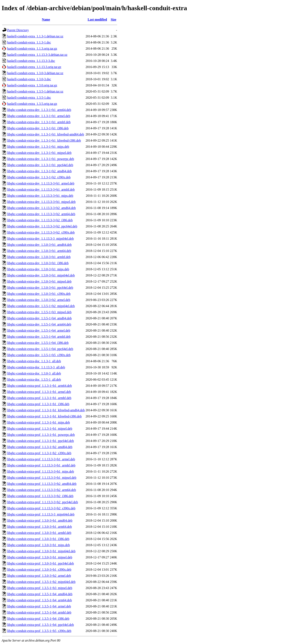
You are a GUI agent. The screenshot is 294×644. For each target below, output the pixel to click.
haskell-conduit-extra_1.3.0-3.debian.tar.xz (35, 73)
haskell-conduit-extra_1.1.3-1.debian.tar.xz (35, 36)
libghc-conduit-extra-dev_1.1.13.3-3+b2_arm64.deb (41, 214)
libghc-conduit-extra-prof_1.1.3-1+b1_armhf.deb (39, 398)
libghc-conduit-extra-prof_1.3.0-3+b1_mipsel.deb (40, 557)
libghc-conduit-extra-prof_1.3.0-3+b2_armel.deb (39, 576)
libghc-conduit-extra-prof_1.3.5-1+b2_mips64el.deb (41, 582)
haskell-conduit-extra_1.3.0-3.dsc (29, 79)
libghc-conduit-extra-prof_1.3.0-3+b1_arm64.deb (40, 527)
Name (46, 20)
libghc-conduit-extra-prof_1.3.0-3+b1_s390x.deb (39, 570)
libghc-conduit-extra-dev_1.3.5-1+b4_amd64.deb (39, 318)
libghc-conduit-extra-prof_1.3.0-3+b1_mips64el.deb (41, 551)
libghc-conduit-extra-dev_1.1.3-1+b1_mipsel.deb (39, 153)
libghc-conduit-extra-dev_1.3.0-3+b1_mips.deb (38, 269)
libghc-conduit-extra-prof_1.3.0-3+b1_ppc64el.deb (41, 563)
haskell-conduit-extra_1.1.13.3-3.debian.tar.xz (37, 55)
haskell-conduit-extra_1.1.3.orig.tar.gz (32, 49)
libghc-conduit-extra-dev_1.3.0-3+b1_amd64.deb (39, 245)
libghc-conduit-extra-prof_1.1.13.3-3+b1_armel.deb (41, 459)
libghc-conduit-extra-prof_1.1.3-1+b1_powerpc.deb (41, 435)
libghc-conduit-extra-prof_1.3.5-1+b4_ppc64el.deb (41, 625)
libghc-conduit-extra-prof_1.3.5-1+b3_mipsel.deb (40, 588)
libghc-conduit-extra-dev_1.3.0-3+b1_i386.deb (38, 263)
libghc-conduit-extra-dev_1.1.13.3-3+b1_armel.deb (41, 183)
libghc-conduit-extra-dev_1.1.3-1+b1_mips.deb (38, 147)
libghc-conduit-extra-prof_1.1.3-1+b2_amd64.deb (40, 447)
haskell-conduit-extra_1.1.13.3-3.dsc (31, 61)
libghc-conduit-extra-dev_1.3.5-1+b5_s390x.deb (39, 355)
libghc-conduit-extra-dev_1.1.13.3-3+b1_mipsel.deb (41, 202)
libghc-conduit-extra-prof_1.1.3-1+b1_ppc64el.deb (41, 441)
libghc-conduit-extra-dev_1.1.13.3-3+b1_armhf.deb (41, 190)
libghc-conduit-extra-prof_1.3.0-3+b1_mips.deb (38, 545)
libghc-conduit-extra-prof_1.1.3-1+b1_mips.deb (38, 422)
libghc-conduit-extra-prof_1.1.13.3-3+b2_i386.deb (40, 496)
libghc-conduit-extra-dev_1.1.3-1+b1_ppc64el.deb (40, 165)
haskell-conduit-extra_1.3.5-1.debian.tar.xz (35, 91)
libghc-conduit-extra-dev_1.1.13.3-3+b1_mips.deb (40, 196)
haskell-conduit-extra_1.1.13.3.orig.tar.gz (34, 67)
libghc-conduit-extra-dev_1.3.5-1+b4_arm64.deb (39, 324)
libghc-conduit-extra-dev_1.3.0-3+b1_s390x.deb (39, 294)
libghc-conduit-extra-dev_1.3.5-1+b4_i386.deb (38, 343)
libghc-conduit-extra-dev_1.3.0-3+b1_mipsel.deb (39, 281)
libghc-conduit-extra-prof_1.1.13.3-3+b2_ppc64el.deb (43, 502)
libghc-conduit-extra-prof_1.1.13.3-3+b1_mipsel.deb (42, 478)
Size (114, 20)
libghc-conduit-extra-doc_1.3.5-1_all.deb (34, 380)
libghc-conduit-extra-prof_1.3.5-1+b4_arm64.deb (40, 600)
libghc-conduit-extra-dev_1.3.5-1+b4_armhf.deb (39, 337)
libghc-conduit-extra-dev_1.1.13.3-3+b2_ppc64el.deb (42, 226)
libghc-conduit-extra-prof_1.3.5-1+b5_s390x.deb (39, 631)
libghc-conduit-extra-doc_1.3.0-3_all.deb (34, 373)
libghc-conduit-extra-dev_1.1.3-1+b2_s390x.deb (39, 177)
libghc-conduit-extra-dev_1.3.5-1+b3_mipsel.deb (39, 312)
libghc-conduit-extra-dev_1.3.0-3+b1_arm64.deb (39, 251)
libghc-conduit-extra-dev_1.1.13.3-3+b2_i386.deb (40, 220)
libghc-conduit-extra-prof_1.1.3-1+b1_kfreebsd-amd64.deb (46, 410)
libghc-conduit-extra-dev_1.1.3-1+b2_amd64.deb (39, 171)
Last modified (97, 20)
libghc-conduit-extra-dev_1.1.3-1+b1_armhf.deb (39, 122)
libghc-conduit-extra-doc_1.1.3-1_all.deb (34, 361)
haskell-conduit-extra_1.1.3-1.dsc (29, 42)
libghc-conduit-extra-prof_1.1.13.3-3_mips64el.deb (41, 514)
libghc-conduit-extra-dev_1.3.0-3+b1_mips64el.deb (41, 275)
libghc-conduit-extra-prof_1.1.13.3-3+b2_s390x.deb (41, 508)
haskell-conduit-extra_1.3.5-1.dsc (29, 98)
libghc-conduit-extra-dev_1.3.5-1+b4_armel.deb (39, 330)
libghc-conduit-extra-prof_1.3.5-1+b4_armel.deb (39, 606)
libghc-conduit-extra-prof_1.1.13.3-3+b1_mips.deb (41, 471)
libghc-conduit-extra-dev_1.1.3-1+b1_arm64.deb (39, 110)
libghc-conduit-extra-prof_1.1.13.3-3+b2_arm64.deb (42, 490)
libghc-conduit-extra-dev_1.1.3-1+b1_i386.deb (38, 128)
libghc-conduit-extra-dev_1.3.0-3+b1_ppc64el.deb (40, 288)
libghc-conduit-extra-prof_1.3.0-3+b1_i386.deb (38, 539)
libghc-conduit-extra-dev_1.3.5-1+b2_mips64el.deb (41, 306)
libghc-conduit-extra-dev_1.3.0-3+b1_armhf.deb (39, 257)
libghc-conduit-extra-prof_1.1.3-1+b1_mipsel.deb (40, 429)
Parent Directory (18, 30)
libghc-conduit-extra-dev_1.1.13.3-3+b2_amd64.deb (41, 208)
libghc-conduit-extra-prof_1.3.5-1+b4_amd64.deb (40, 594)
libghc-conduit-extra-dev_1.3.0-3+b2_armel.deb (39, 300)
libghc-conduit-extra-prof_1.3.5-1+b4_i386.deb (38, 619)
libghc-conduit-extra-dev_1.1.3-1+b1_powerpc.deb (41, 159)
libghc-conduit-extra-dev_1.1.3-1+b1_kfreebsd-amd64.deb (46, 134)
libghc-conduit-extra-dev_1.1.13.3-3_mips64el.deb (40, 239)
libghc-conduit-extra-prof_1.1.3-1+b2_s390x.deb (39, 453)
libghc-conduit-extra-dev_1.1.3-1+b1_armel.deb (39, 116)
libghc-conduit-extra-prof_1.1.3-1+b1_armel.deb (39, 392)
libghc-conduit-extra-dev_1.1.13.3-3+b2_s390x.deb (41, 232)
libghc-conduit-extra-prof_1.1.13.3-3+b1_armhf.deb (41, 465)
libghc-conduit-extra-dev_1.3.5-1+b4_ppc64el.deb (40, 349)
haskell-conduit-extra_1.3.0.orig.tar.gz (32, 85)
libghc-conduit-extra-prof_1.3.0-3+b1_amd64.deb (40, 520)
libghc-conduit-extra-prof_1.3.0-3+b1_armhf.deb (39, 533)
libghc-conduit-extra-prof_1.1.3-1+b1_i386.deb (38, 404)
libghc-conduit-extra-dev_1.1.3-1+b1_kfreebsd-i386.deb (44, 140)
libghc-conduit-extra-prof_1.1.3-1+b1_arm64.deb (40, 386)
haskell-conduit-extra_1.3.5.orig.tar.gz (32, 104)
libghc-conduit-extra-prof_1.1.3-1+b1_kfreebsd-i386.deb (44, 416)
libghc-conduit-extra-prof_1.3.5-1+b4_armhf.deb (39, 612)
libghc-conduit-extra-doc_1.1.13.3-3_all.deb (36, 367)
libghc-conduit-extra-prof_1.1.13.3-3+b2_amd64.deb (42, 484)
